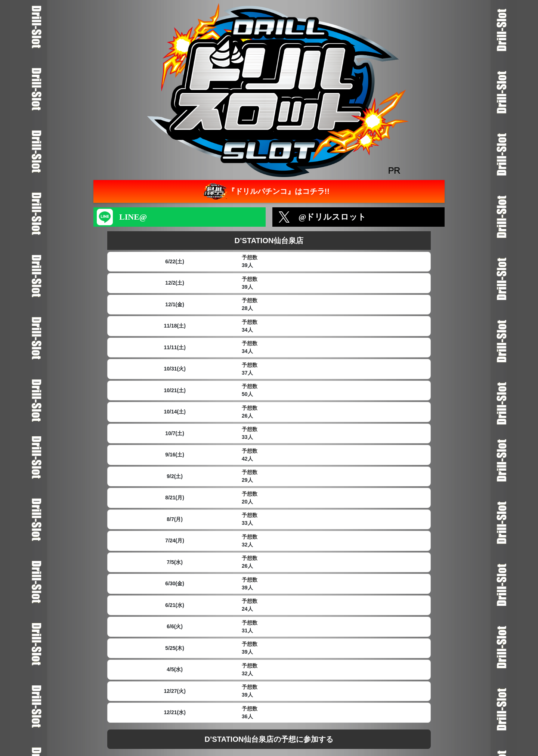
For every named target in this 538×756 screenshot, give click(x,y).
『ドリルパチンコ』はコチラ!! (265, 191)
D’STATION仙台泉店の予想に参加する (269, 739)
